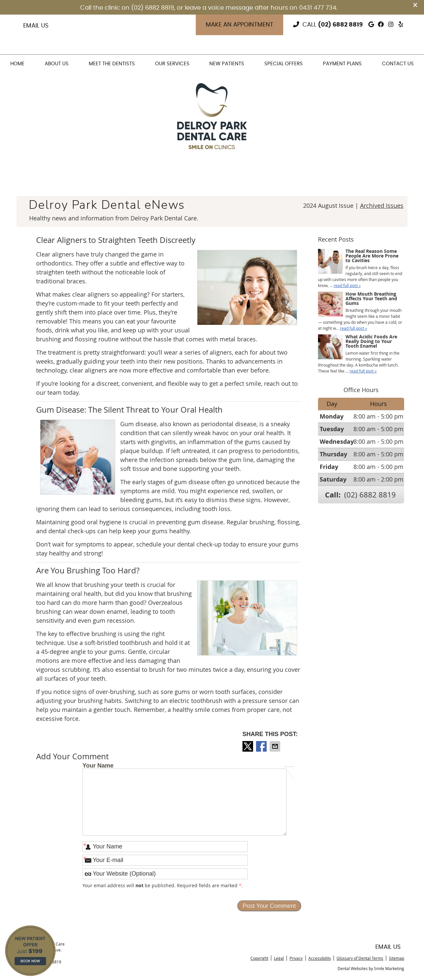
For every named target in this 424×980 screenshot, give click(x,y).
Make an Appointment (239, 25)
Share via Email (276, 746)
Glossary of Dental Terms (360, 958)
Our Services (172, 64)
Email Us (36, 26)
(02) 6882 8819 (340, 25)
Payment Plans (342, 64)
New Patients (227, 64)
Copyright (259, 958)
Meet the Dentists (112, 64)
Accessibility (320, 958)
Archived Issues (382, 205)
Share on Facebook (262, 746)
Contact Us (398, 64)
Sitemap (397, 958)
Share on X (248, 746)
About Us (57, 64)
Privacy (296, 958)
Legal (279, 958)
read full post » (347, 285)
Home (17, 64)
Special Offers (284, 64)
